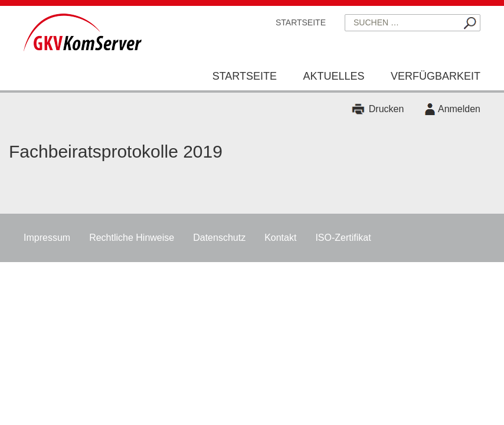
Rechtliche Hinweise (132, 238)
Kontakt (280, 238)
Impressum (47, 238)
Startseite (301, 22)
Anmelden (459, 109)
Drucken (387, 109)
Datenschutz (219, 238)
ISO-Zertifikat (343, 238)
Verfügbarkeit (436, 76)
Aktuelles (333, 76)
